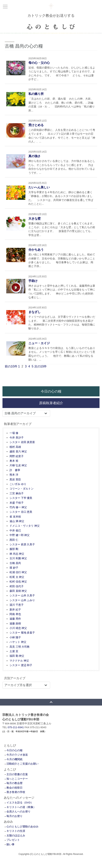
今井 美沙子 (17, 438)
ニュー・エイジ (39, 343)
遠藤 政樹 (15, 624)
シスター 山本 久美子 (22, 596)
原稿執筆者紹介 (51, 403)
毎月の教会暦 (14, 783)
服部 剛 (14, 549)
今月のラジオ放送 (17, 755)
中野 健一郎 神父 (20, 535)
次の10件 (41, 366)
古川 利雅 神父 (18, 558)
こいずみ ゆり (18, 484)
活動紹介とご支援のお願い (22, 764)
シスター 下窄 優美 (21, 498)
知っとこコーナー (17, 779)
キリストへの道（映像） (21, 807)
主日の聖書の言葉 (17, 774)
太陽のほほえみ (16, 836)
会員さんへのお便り (18, 812)
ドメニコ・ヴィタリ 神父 (25, 526)
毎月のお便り (14, 816)
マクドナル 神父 (19, 661)
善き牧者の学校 (16, 792)
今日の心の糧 (51, 391)
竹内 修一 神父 (18, 507)
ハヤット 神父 (18, 642)
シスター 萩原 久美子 (22, 544)
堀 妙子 (14, 568)
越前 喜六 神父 (18, 452)
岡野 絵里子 (17, 456)
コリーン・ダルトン (22, 489)
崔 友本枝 (15, 517)
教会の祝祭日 (14, 788)
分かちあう (36, 250)
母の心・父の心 (39, 63)
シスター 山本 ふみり (22, 600)
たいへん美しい (39, 187)
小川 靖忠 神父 (18, 628)
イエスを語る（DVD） (20, 803)
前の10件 (11, 366)
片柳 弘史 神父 (18, 465)
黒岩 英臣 (15, 480)
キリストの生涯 (16, 831)
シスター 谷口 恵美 (21, 512)
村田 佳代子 (17, 586)
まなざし (35, 312)
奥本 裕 (14, 461)
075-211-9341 (16, 727)
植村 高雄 (15, 447)
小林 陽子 (15, 637)
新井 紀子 (15, 610)
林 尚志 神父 (17, 554)
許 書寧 (15, 470)
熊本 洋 (14, 475)
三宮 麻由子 (17, 493)
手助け (33, 281)
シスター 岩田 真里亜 (22, 442)
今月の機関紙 (14, 759)
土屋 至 (14, 651)
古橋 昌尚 (15, 563)
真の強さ (35, 156)
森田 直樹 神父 (18, 591)
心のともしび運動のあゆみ (22, 827)
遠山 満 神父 (17, 521)
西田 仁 (14, 540)
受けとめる (36, 125)
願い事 (10, 844)
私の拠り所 (36, 94)
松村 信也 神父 (18, 582)
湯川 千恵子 (17, 605)
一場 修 (14, 433)
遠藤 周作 (15, 619)
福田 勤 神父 (17, 656)
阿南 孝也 (15, 614)
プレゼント (13, 840)
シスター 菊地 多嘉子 (22, 633)
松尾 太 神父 (17, 577)
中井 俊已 (15, 531)
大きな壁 (35, 219)
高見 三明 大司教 (20, 647)
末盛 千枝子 (17, 503)
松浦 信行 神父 (18, 572)
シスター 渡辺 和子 (21, 665)
